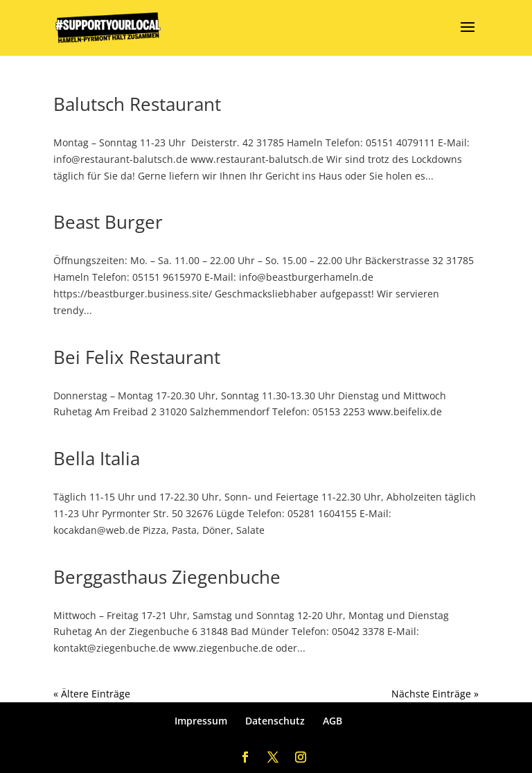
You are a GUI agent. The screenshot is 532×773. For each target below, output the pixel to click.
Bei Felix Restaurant (137, 357)
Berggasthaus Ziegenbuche (167, 577)
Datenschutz (275, 721)
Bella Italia (97, 458)
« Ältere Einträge (92, 694)
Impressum (201, 721)
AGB (332, 721)
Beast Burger (108, 222)
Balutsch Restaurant (137, 104)
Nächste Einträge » (435, 694)
